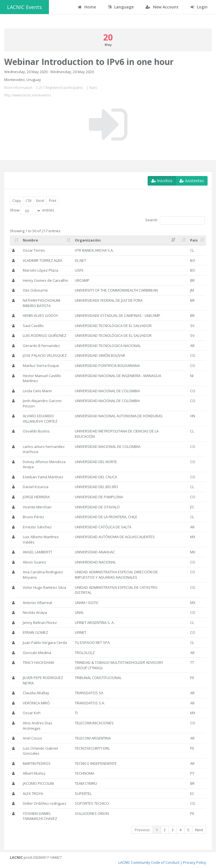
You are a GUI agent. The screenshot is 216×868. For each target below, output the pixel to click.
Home (87, 7)
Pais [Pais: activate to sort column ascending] (194, 240)
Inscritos (162, 181)
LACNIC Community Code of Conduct (149, 862)
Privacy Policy (195, 862)
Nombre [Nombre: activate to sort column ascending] (30, 240)
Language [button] (121, 7)
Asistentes (192, 181)
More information (18, 88)
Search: (175, 220)
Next (199, 830)
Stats (93, 88)
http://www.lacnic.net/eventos (28, 95)
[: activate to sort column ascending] (15, 240)
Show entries (32, 211)
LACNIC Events (24, 7)
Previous (142, 830)
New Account (162, 7)
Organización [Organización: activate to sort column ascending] (88, 240)
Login (199, 7)
